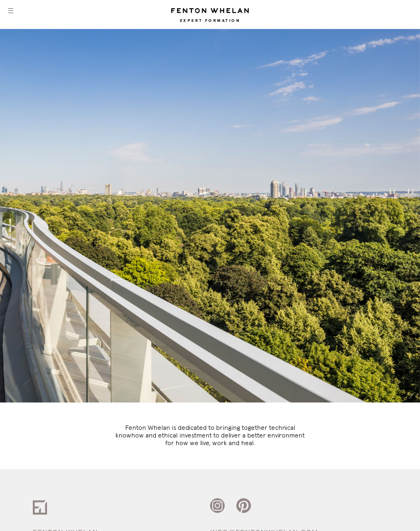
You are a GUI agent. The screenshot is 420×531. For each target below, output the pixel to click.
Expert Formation (210, 21)
